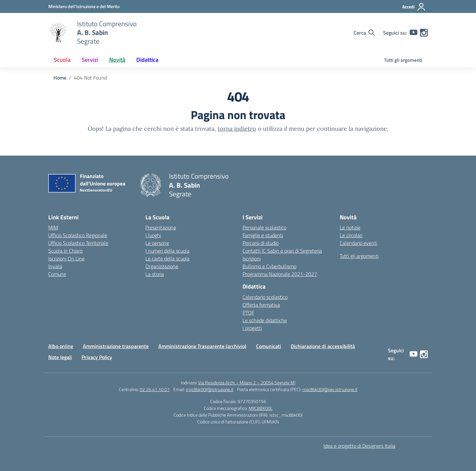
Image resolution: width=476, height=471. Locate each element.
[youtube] (414, 33)
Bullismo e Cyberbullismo (269, 266)
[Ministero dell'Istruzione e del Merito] (84, 6)
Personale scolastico (264, 227)
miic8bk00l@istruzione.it (210, 389)
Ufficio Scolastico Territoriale (78, 243)
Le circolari (351, 235)
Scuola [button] (62, 60)
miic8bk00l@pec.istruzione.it (330, 389)
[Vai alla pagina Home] (60, 78)
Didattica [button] (147, 60)
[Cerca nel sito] (364, 33)
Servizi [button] (90, 60)
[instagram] (424, 33)
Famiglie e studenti (263, 235)
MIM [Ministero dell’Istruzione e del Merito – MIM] (53, 227)
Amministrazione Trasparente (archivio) (202, 346)
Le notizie (350, 227)
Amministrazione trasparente (116, 346)
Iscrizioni (252, 258)
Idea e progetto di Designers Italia (359, 446)
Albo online (61, 346)
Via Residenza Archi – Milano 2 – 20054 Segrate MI (247, 383)
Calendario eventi (358, 243)
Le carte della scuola (167, 258)
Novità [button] (117, 60)
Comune (57, 274)
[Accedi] (414, 7)
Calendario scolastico (265, 297)
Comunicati (269, 346)
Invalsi (55, 266)
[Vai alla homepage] (59, 33)
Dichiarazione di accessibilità (323, 346)
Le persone (157, 243)
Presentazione (161, 227)
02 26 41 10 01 (155, 389)
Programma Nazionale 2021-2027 (280, 274)
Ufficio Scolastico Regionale (78, 235)
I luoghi (153, 235)
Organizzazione (162, 266)
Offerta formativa (261, 305)
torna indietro (237, 129)
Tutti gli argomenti (403, 60)
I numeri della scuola (167, 251)
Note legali (60, 357)
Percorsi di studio (261, 243)
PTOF (248, 312)
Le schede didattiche (265, 320)
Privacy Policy (97, 357)
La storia (155, 274)
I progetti (252, 328)
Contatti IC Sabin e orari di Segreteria (282, 251)
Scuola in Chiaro (65, 251)
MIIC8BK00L (261, 408)
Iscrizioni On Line (66, 258)
